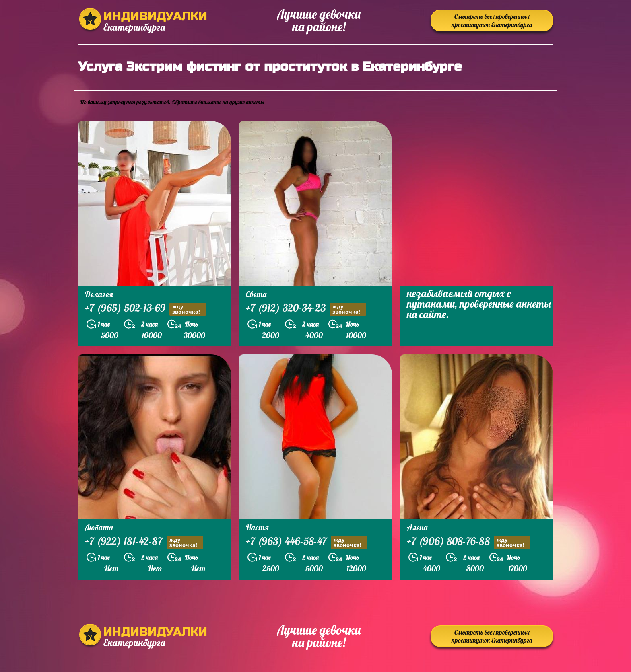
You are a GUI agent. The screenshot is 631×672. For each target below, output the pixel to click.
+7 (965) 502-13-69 (145, 309)
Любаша (99, 527)
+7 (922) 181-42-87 (144, 542)
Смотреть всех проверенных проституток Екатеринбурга (492, 21)
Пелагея (99, 294)
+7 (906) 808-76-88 (469, 542)
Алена (417, 527)
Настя (257, 527)
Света (256, 294)
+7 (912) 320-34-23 (306, 309)
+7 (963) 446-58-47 (307, 542)
